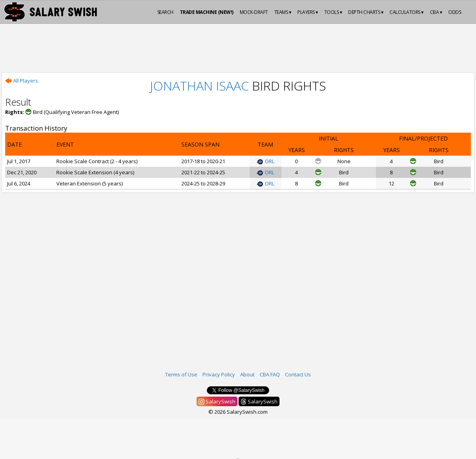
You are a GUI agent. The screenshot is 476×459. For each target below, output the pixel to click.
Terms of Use (181, 374)
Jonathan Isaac (199, 86)
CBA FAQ (270, 374)
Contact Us (298, 374)
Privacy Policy (219, 374)
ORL (266, 161)
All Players (22, 81)
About (247, 374)
